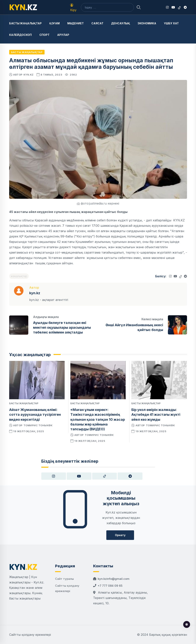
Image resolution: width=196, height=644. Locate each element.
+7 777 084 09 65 (110, 586)
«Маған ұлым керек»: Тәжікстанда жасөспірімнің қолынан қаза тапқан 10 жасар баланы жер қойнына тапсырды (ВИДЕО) (98, 419)
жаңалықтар (19, 276)
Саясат (97, 23)
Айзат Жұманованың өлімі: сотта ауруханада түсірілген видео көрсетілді (35, 414)
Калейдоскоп (20, 35)
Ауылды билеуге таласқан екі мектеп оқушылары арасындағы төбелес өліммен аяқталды (62, 327)
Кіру (73, 8)
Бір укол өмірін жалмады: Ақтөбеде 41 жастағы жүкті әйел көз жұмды (156, 414)
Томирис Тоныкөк (38, 425)
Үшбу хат (171, 23)
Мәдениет (76, 23)
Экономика (147, 23)
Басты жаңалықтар (25, 23)
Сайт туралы (64, 579)
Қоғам (54, 23)
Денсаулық (121, 23)
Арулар (63, 35)
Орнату (120, 535)
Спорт (44, 35)
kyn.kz (29, 75)
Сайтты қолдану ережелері (30, 635)
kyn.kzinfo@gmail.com (114, 579)
